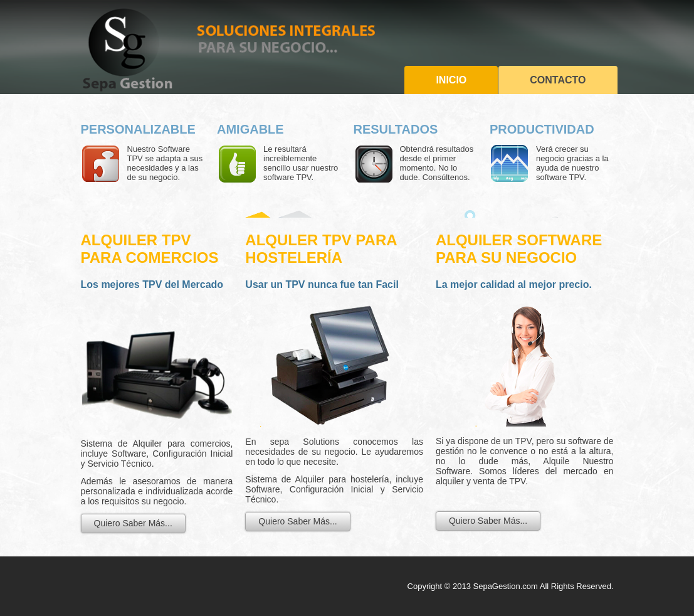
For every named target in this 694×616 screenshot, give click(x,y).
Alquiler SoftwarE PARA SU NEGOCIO (519, 249)
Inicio (451, 80)
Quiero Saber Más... (133, 523)
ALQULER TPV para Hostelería (321, 249)
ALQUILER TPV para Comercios (150, 249)
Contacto (558, 80)
